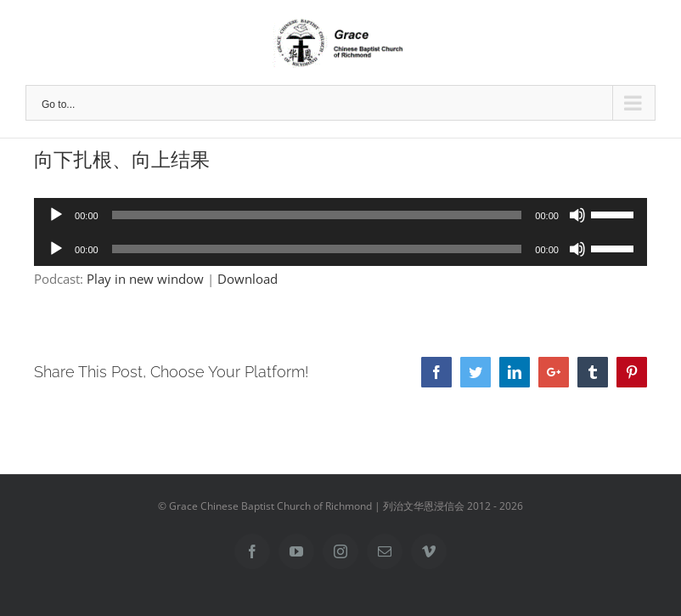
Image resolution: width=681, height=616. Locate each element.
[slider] (317, 215)
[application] (340, 215)
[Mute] (577, 215)
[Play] (56, 215)
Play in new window (145, 279)
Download (248, 279)
